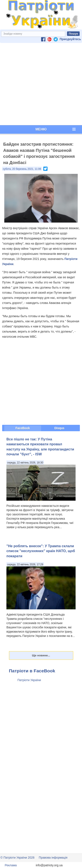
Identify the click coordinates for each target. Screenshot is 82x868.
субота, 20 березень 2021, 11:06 (22, 169)
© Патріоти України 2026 (17, 858)
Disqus (59, 428)
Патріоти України (29, 680)
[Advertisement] (40, 84)
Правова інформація (53, 858)
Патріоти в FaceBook (32, 671)
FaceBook (23, 428)
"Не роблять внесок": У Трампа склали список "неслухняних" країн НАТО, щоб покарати (41, 551)
